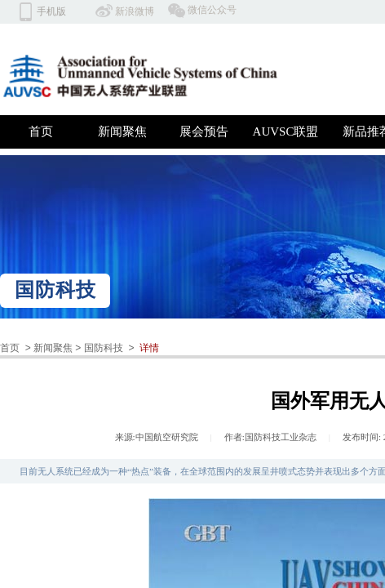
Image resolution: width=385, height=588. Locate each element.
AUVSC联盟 (286, 131)
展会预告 (204, 131)
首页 (41, 131)
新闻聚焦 (122, 131)
